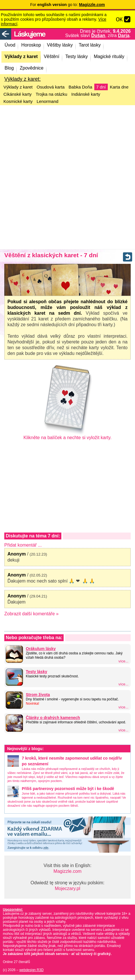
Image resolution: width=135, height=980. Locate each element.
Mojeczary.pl (67, 888)
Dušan (98, 35)
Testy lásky (36, 672)
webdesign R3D (31, 970)
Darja (124, 35)
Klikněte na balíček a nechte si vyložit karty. (67, 435)
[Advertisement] (67, 177)
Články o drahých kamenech (53, 718)
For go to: (67, 5)
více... (123, 661)
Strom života (38, 695)
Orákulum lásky (41, 649)
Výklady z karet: (22, 79)
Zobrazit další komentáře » (31, 614)
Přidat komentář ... (23, 545)
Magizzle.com (68, 871)
